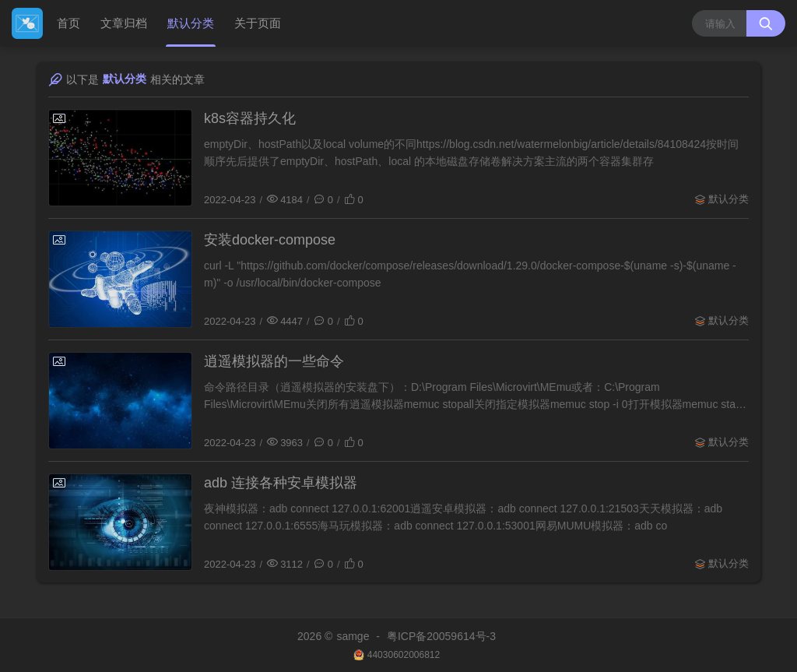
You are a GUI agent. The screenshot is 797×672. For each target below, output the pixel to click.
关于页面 (258, 23)
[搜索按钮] (766, 23)
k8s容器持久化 (250, 118)
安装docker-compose (270, 240)
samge (353, 636)
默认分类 (191, 23)
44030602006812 (404, 655)
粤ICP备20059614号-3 (441, 636)
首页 (68, 23)
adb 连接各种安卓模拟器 (281, 483)
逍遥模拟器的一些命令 (274, 361)
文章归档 (124, 23)
